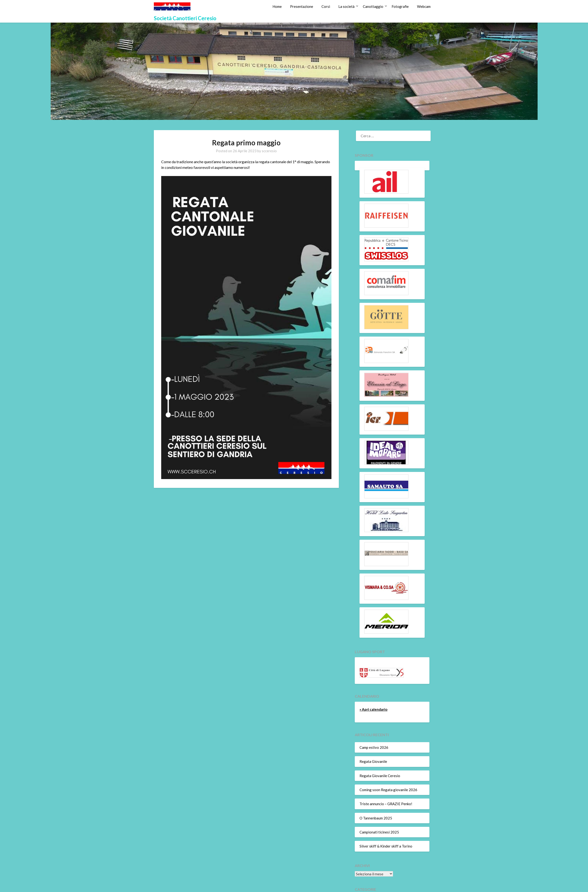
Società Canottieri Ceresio (185, 18)
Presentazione (302, 6)
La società (346, 6)
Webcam (424, 6)
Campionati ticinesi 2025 (379, 832)
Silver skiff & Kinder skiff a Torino (386, 846)
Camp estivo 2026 (374, 747)
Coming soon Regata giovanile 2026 (388, 790)
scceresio (269, 151)
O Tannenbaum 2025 (376, 818)
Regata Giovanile (373, 761)
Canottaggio (373, 6)
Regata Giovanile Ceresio (380, 776)
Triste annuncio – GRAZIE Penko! (386, 804)
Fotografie (400, 6)
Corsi (326, 6)
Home (277, 6)
